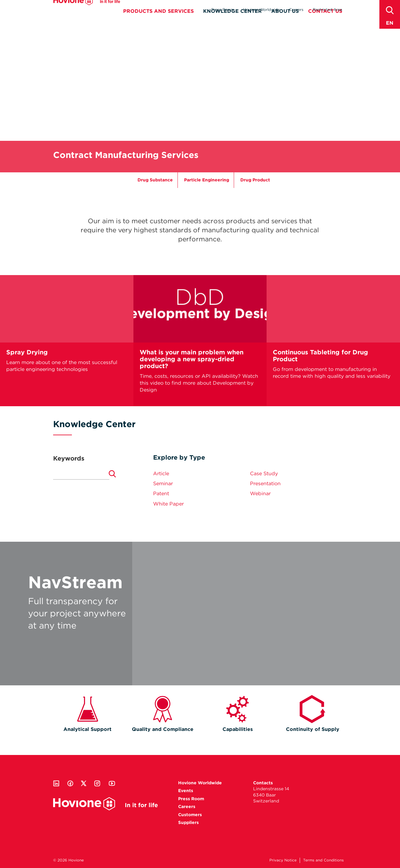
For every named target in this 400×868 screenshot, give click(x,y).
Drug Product (255, 180)
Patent (161, 493)
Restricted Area (327, 10)
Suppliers (188, 822)
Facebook (70, 783)
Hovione (87, 11)
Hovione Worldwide (261, 10)
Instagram (97, 783)
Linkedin (56, 783)
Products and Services (158, 21)
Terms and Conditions (323, 860)
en (390, 23)
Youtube (112, 783)
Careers (296, 10)
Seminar (163, 483)
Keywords (69, 458)
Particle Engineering (207, 180)
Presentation (265, 483)
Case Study (264, 473)
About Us (285, 21)
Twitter (84, 783)
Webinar (260, 493)
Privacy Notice (283, 860)
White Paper (168, 504)
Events (186, 791)
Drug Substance (155, 180)
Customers (190, 815)
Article (161, 473)
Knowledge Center (232, 21)
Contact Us (325, 21)
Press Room (222, 10)
